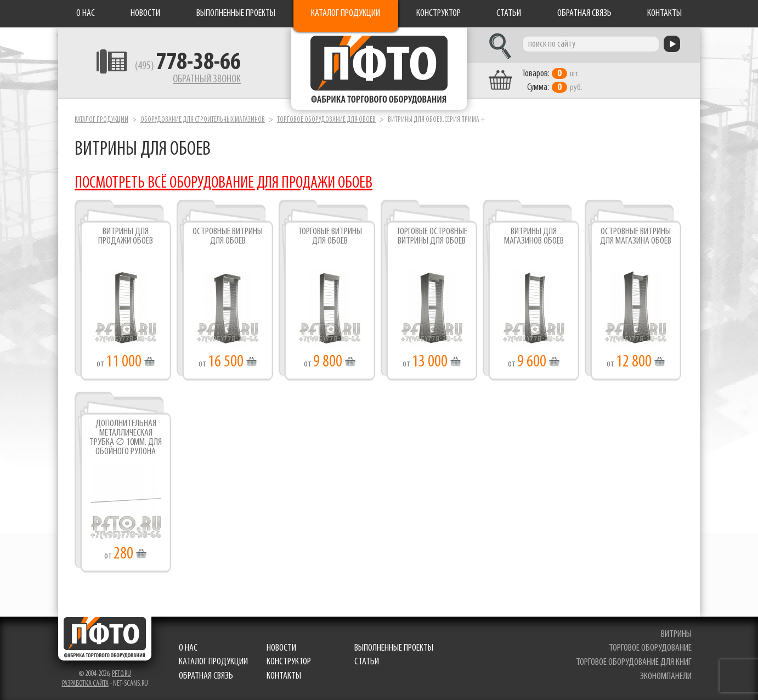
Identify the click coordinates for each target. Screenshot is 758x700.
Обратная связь (584, 13)
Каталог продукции (346, 13)
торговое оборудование (650, 648)
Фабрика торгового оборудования (379, 69)
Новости (145, 13)
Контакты (664, 13)
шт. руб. (552, 81)
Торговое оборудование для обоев (326, 120)
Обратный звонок (207, 80)
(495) (188, 66)
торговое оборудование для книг (634, 662)
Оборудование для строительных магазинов (203, 120)
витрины (676, 634)
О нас (86, 13)
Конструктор (439, 13)
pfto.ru (121, 674)
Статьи (509, 13)
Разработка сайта (85, 684)
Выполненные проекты (236, 13)
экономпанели (666, 677)
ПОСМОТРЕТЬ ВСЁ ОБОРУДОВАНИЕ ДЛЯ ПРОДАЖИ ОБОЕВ (224, 184)
